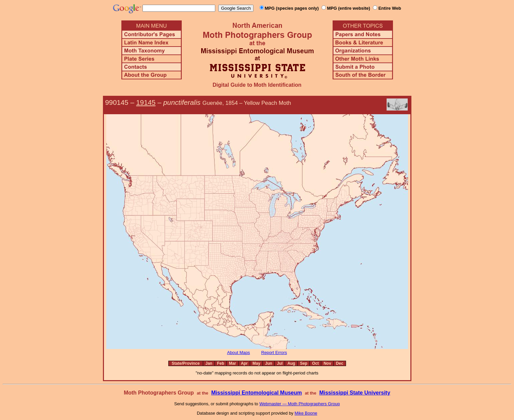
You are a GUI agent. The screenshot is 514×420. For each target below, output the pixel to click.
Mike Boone (306, 413)
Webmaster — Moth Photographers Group (299, 404)
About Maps (238, 353)
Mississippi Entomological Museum (256, 393)
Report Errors (274, 353)
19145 (146, 102)
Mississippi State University (355, 393)
